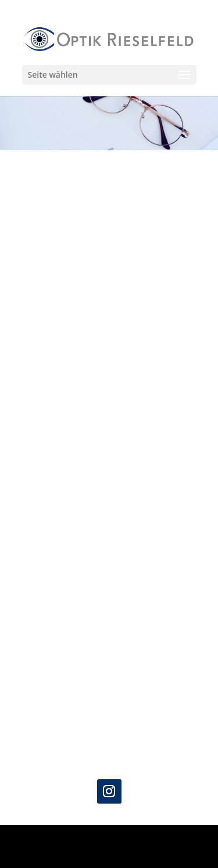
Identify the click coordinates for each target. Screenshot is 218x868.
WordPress (109, 853)
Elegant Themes (107, 840)
